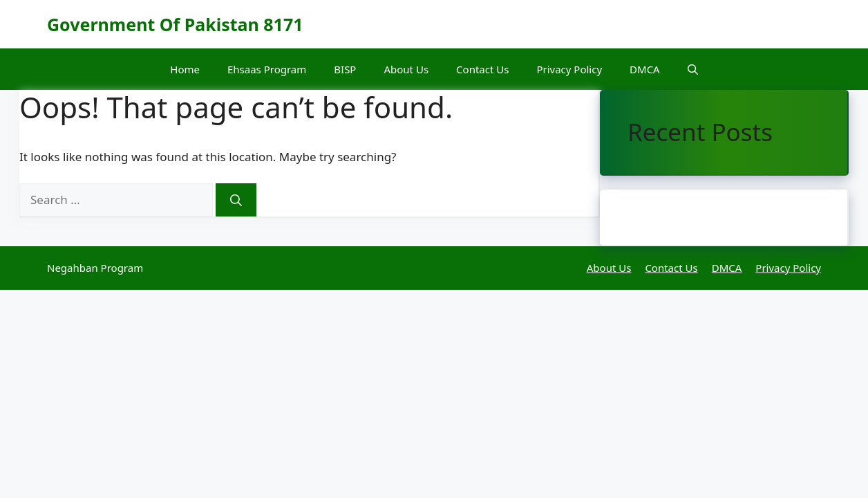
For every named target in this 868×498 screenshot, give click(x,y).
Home (185, 69)
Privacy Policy (569, 69)
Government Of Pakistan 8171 (175, 24)
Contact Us (482, 69)
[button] (693, 69)
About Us (406, 69)
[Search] (236, 200)
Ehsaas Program (267, 69)
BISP (345, 69)
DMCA (645, 69)
